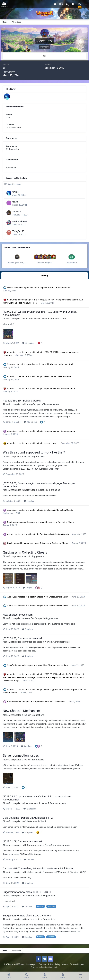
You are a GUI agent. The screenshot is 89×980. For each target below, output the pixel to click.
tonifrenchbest (20, 221)
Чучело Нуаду (51, 443)
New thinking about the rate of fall (58, 364)
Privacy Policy (54, 964)
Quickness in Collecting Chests (58, 510)
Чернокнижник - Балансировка (55, 288)
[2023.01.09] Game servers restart (22, 841)
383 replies (30, 422)
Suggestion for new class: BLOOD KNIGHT (27, 892)
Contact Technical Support (74, 964)
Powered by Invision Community (44, 967)
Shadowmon (13, 522)
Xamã (43, 821)
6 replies (27, 883)
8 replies (27, 832)
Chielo (15, 192)
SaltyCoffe (12, 300)
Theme (42, 964)
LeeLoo (28, 319)
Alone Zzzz (8, 319)
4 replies (29, 501)
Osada (10, 288)
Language (31, 964)
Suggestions (38, 556)
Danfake (28, 872)
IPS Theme (8, 964)
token (15, 202)
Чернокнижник (51, 404)
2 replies (29, 860)
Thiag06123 (18, 231)
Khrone (10, 702)
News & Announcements (54, 319)
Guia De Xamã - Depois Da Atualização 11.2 (28, 818)
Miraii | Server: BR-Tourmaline (58, 376)
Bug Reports (38, 457)
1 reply (27, 588)
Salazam (17, 212)
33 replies (28, 343)
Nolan (27, 490)
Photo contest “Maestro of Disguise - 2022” (64, 872)
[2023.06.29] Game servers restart (22, 638)
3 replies (27, 629)
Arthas (10, 534)
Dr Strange (30, 642)
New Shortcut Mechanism (56, 597)
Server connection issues (21, 756)
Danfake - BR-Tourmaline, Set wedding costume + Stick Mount (38, 868)
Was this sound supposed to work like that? (34, 452)
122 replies (30, 809)
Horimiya (29, 404)
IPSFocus (20, 964)
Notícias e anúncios (50, 490)
